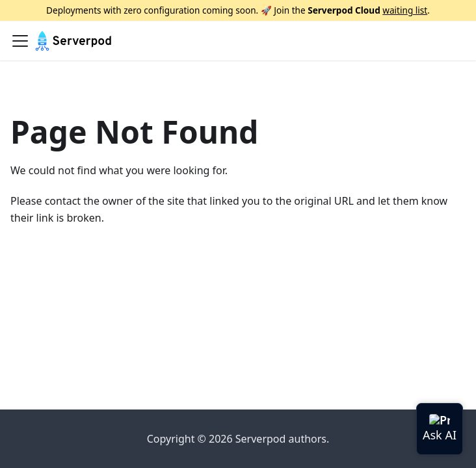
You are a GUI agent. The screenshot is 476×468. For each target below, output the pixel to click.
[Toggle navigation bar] (20, 41)
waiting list (405, 10)
